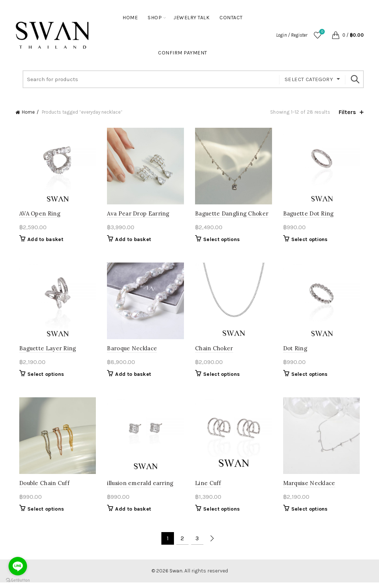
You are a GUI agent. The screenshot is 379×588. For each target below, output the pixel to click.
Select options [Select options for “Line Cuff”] (222, 514)
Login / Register (292, 35)
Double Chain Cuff (41, 489)
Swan (176, 576)
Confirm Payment (183, 53)
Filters (347, 112)
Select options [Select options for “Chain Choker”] (222, 378)
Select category (309, 79)
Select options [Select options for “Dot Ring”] (311, 378)
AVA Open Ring (36, 215)
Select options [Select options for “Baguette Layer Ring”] (42, 378)
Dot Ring (297, 352)
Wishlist (321, 32)
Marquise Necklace (311, 489)
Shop (155, 18)
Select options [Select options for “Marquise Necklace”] (311, 514)
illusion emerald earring (139, 489)
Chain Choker (214, 352)
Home (130, 18)
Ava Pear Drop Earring (137, 215)
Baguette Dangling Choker (232, 215)
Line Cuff (208, 489)
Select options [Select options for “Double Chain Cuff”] (42, 514)
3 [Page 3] (197, 544)
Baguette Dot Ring (310, 215)
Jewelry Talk (192, 18)
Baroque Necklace (130, 352)
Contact (231, 18)
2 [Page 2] (182, 544)
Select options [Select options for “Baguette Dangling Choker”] (222, 241)
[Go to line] (18, 566)
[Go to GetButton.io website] (18, 580)
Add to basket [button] (42, 241)
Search (355, 79)
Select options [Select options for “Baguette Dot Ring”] (311, 241)
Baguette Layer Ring (44, 352)
